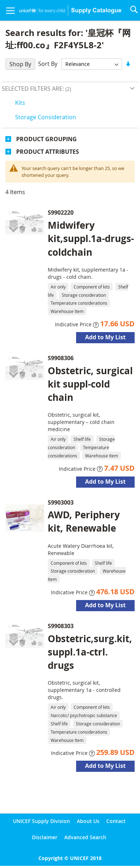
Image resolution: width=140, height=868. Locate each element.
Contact (116, 821)
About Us (88, 821)
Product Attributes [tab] (48, 152)
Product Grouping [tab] (46, 139)
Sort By (48, 64)
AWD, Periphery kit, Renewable (84, 521)
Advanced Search (85, 837)
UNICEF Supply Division (41, 821)
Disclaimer (45, 837)
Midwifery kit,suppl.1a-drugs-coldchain (91, 238)
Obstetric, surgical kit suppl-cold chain (90, 384)
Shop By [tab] (20, 64)
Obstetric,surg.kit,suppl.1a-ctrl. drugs (90, 652)
